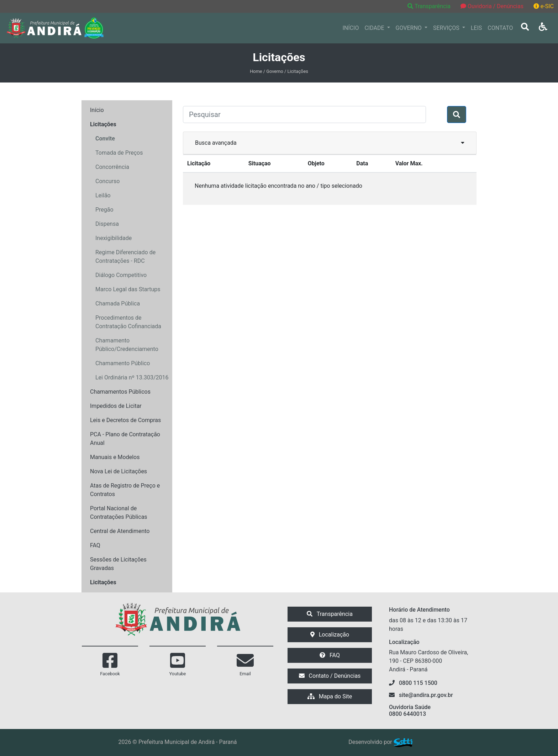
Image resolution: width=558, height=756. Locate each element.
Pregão (104, 210)
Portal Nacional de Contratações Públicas (119, 513)
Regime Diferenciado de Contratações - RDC (125, 257)
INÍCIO (351, 28)
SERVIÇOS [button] (447, 28)
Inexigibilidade (114, 238)
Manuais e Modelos (115, 457)
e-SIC (544, 6)
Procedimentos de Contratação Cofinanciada (128, 322)
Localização (330, 635)
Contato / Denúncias (330, 676)
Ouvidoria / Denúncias (492, 6)
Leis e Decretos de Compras (125, 420)
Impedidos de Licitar (116, 406)
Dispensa (107, 224)
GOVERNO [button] (409, 28)
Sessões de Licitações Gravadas (118, 564)
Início (97, 110)
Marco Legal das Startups (128, 289)
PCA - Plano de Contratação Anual (125, 439)
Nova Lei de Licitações (119, 471)
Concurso (107, 181)
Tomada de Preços (119, 153)
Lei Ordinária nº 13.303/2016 (132, 377)
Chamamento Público (123, 363)
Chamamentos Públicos (120, 392)
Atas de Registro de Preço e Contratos (125, 490)
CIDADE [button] (375, 28)
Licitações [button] (103, 124)
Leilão (103, 195)
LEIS (477, 28)
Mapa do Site (330, 696)
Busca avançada (330, 142)
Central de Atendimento (120, 531)
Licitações (103, 582)
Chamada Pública (118, 304)
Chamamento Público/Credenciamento (127, 345)
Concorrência (112, 167)
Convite (105, 139)
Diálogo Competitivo (121, 275)
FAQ (95, 545)
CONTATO (500, 28)
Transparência (430, 6)
